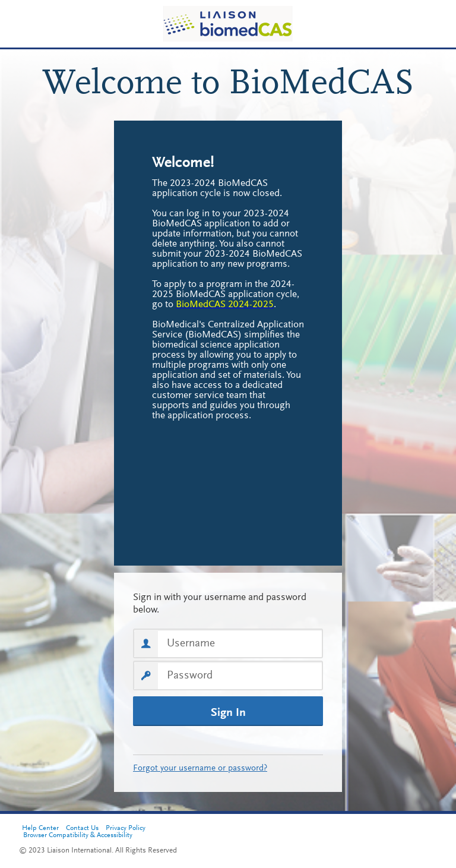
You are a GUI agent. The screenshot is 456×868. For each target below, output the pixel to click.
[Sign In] (228, 711)
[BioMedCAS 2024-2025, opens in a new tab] (225, 305)
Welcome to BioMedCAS (228, 85)
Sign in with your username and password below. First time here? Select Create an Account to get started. (228, 604)
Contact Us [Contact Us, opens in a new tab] (82, 828)
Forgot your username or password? (200, 768)
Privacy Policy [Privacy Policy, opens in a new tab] (126, 828)
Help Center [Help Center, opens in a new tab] (40, 828)
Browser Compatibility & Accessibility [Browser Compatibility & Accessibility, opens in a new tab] (78, 835)
